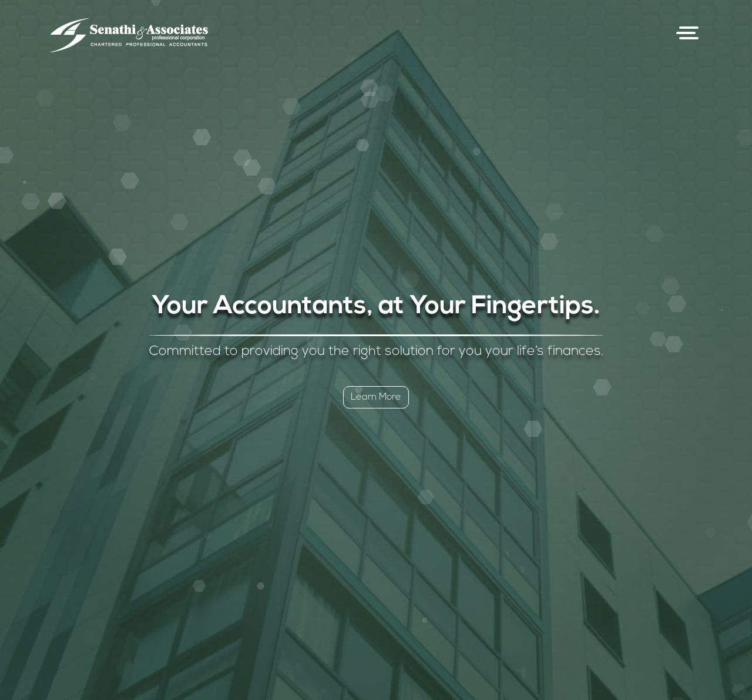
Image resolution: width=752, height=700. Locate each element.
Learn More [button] (376, 397)
